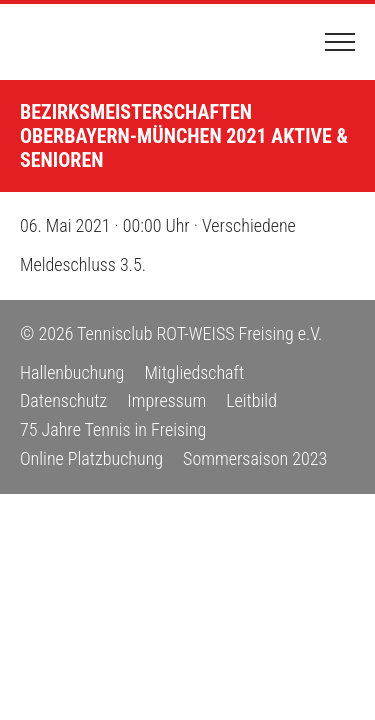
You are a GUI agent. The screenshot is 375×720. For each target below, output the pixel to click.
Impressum (166, 400)
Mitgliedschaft (194, 372)
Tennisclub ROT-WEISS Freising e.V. (95, 42)
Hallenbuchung (72, 372)
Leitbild (251, 400)
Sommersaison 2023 (255, 458)
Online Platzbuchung (91, 458)
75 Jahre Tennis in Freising (113, 429)
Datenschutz (63, 400)
